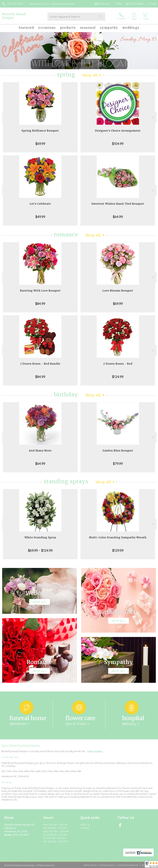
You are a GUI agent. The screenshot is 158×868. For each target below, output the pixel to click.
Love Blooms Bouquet (118, 291)
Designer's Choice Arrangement (118, 131)
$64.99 (118, 217)
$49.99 (40, 217)
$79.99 (118, 464)
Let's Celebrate (40, 204)
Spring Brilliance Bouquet (40, 131)
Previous (5, 117)
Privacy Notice (107, 865)
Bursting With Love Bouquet (40, 291)
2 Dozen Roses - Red (118, 364)
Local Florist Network (128, 865)
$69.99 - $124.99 (40, 550)
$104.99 (118, 144)
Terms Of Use (90, 865)
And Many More (40, 451)
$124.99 (118, 377)
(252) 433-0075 (15, 4)
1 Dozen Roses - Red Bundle (40, 364)
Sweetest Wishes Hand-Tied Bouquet (118, 204)
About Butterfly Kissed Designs (21, 745)
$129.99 (118, 550)
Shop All (90, 75)
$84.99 (40, 304)
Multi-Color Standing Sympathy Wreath (118, 537)
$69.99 (40, 144)
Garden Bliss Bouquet (118, 451)
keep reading (95, 751)
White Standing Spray (40, 537)
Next (153, 117)
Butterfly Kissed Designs (14, 16)
